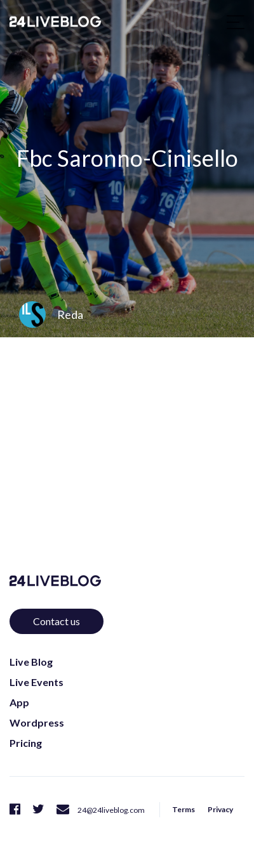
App (19, 702)
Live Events (37, 682)
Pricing (26, 743)
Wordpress (37, 722)
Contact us (57, 621)
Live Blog (31, 662)
